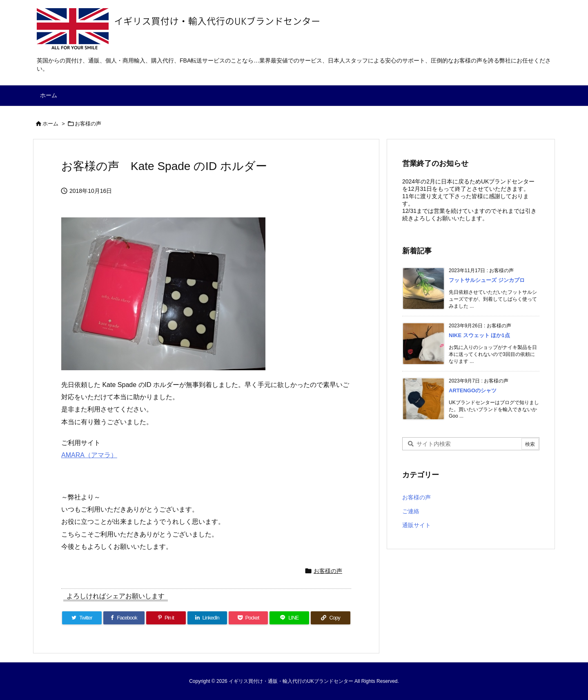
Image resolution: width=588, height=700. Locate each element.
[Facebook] (124, 618)
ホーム (50, 124)
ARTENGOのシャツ (473, 390)
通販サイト (416, 525)
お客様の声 (88, 124)
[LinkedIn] (207, 618)
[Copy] (331, 618)
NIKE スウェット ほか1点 (479, 335)
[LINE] (289, 618)
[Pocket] (248, 618)
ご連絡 (411, 511)
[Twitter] (82, 618)
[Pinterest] (166, 618)
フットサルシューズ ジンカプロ (487, 280)
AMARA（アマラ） (89, 455)
